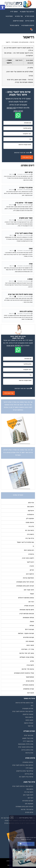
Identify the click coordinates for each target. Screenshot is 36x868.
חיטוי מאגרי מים (28, 795)
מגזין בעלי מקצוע (28, 738)
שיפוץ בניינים (29, 774)
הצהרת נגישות (29, 723)
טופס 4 (30, 279)
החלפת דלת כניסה (26, 311)
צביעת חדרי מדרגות (27, 809)
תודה (31, 264)
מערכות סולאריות (28, 801)
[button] (2, 7)
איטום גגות (30, 789)
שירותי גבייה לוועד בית (26, 777)
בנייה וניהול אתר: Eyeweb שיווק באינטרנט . (18, 861)
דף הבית (32, 42)
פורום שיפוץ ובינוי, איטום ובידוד (20, 42)
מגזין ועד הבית (29, 735)
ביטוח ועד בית (29, 792)
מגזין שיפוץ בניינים (27, 750)
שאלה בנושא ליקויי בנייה (24, 233)
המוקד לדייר (29, 768)
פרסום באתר (29, 717)
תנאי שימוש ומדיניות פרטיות (24, 703)
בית (32, 706)
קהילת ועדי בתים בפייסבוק (25, 771)
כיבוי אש (30, 798)
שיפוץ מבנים (29, 812)
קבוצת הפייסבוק (28, 714)
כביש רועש (29, 172)
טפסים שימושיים (28, 762)
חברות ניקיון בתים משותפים (24, 807)
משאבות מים (29, 804)
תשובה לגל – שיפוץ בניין (24, 203)
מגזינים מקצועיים (28, 709)
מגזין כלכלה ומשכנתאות (26, 744)
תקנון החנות (29, 720)
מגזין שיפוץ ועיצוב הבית (26, 747)
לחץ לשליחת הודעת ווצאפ (15, 346)
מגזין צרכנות (29, 753)
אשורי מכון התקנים (26, 218)
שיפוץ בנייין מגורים (26, 188)
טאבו (31, 249)
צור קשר (30, 726)
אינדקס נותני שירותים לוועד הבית (23, 711)
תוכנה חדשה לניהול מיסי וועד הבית (20, 294)
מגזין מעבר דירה (28, 741)
